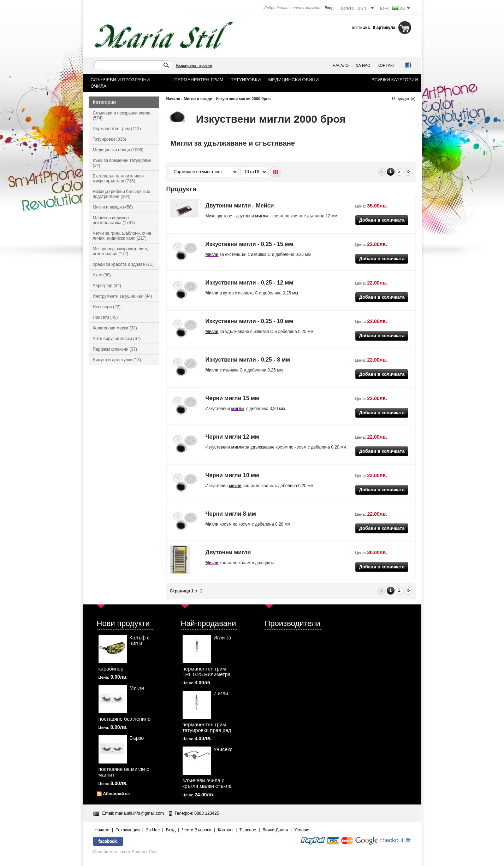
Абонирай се (117, 794)
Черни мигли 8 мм (231, 514)
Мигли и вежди (198, 99)
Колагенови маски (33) (115, 328)
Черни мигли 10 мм (232, 475)
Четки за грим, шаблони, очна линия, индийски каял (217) (122, 236)
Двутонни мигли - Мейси (240, 206)
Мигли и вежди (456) (113, 207)
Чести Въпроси (197, 830)
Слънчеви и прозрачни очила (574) (122, 116)
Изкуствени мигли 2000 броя (243, 99)
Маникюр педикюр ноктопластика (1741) (114, 220)
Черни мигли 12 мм (232, 437)
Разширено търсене (194, 65)
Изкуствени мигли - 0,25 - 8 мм (248, 360)
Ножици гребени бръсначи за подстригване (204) (122, 194)
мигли (261, 216)
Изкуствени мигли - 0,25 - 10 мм (250, 321)
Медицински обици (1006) (118, 150)
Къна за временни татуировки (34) (122, 163)
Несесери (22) (107, 307)
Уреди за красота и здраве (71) (123, 264)
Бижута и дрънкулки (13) (117, 360)
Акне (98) (102, 275)
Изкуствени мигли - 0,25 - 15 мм (250, 244)
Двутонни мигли (228, 552)
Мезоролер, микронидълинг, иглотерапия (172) (120, 251)
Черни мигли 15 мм (232, 398)
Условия (302, 830)
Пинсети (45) (105, 317)
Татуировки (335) (110, 139)
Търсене (248, 830)
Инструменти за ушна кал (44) (123, 296)
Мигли (212, 254)
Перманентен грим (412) (117, 129)
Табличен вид (276, 172)
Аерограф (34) (107, 286)
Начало (341, 65)
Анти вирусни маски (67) (117, 339)
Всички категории (395, 80)
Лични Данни (275, 830)
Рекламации (128, 830)
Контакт (386, 65)
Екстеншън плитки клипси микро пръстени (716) (118, 179)
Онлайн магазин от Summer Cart (125, 852)
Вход (329, 8)
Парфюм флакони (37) (115, 349)
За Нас (363, 65)
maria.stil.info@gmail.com (140, 813)
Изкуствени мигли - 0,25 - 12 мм (250, 283)
